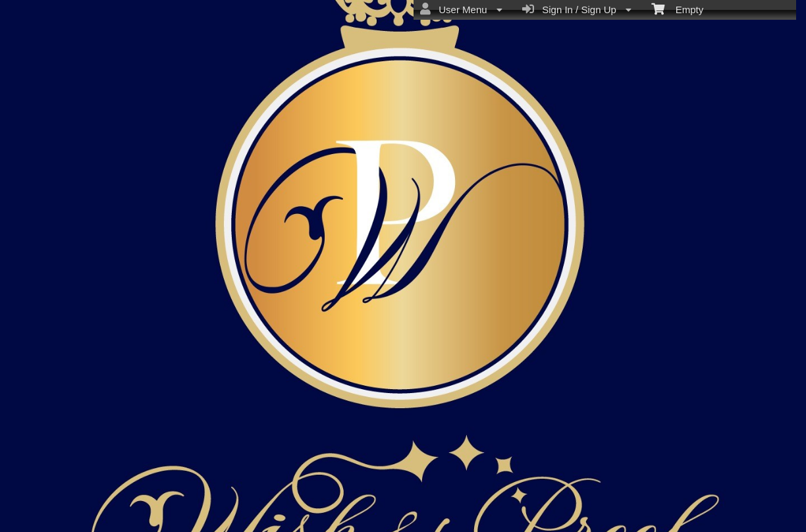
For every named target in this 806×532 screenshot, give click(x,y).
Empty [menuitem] (677, 9)
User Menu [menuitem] (461, 9)
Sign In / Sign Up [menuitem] (577, 9)
